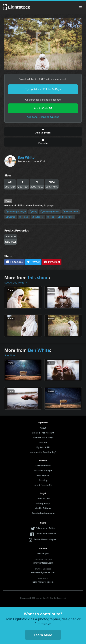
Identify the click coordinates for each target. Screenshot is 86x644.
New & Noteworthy (43, 485)
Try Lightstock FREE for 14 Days (43, 89)
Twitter (33, 262)
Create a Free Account (43, 433)
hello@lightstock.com (43, 582)
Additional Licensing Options (43, 117)
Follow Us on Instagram (46, 539)
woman (11, 217)
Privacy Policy (43, 503)
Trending (43, 480)
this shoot (38, 278)
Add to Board (43, 132)
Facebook (14, 262)
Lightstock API (43, 447)
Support (43, 442)
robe (51, 217)
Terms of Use (43, 499)
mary (33, 212)
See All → (10, 356)
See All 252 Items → (16, 283)
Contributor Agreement (43, 513)
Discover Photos (43, 466)
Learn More (43, 635)
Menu (80, 7)
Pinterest (52, 262)
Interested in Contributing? (43, 452)
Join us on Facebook (46, 534)
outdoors (38, 217)
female (24, 217)
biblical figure (66, 217)
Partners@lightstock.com (43, 572)
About (43, 428)
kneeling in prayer (16, 212)
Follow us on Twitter (46, 528)
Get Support (43, 553)
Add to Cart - (43, 108)
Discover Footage (43, 470)
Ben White (26, 157)
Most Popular (43, 475)
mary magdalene (50, 212)
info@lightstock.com (43, 563)
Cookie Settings (43, 508)
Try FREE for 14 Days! (43, 437)
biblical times (71, 212)
